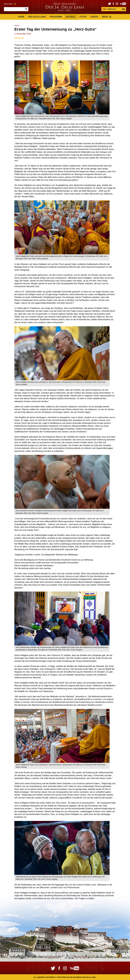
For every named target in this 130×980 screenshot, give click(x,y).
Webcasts (109, 9)
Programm (56, 17)
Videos (94, 17)
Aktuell (71, 17)
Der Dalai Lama (37, 17)
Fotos (83, 17)
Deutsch (10, 4)
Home (21, 17)
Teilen (18, 38)
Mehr (107, 17)
